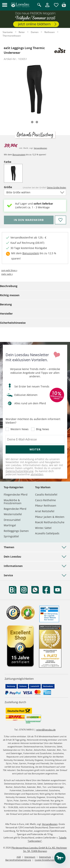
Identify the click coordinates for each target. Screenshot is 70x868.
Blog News (43, 429)
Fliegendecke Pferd (16, 495)
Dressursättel (12, 520)
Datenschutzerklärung (20, 471)
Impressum (30, 857)
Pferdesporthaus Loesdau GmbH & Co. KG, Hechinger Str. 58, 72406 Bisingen (39, 849)
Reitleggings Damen (16, 531)
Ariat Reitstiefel (45, 511)
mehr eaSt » (7, 274)
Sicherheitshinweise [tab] (13, 323)
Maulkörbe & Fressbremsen (13, 502)
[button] (5, 5)
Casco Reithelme (45, 500)
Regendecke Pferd (15, 509)
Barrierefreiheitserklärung (18, 860)
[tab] (32, 122)
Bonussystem (19, 154)
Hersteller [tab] (6, 314)
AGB (19, 857)
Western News (20, 429)
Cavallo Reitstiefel (46, 495)
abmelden (37, 474)
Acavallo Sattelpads (47, 533)
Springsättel (11, 536)
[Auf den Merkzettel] (60, 220)
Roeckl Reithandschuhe (50, 522)
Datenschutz (45, 857)
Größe (10, 187)
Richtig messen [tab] (10, 295)
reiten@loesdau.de (46, 730)
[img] (64, 6)
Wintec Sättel (43, 528)
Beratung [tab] (6, 304)
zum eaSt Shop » (9, 270)
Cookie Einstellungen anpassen (50, 860)
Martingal (10, 525)
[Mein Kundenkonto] (47, 7)
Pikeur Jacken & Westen (50, 517)
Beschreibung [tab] (9, 286)
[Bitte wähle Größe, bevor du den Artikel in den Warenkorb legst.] (29, 220)
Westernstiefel (13, 514)
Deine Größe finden (57, 187)
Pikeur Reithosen (46, 506)
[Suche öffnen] (39, 5)
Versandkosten (40, 148)
